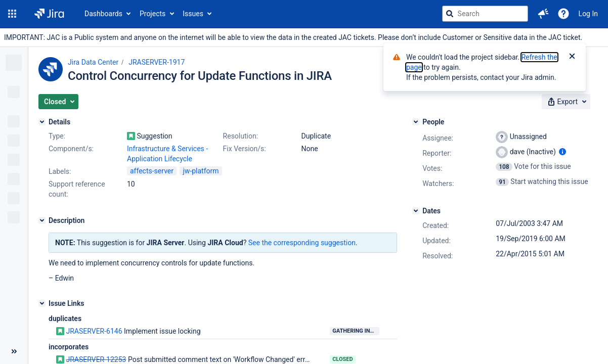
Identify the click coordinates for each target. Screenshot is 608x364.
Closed (343, 359)
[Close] (572, 57)
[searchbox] (485, 14)
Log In (588, 14)
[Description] (42, 220)
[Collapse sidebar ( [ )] (14, 351)
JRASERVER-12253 (96, 359)
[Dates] (416, 211)
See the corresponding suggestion (302, 243)
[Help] (563, 14)
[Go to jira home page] (49, 14)
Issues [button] (193, 14)
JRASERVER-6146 (94, 331)
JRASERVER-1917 (157, 62)
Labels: (60, 171)
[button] (12, 14)
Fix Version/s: (245, 149)
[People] (416, 122)
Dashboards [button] (103, 14)
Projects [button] (153, 14)
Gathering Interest (356, 331)
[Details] (42, 122)
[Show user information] (562, 152)
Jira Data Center (93, 62)
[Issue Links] (42, 303)
